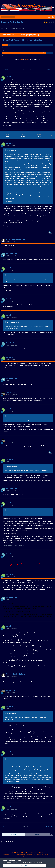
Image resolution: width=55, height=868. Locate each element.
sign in (21, 60)
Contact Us (33, 852)
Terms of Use (27, 862)
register (27, 60)
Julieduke (6, 27)
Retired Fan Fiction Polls (17, 29)
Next (49, 70)
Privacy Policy (24, 852)
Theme (15, 852)
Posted (12, 79)
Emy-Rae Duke (11, 254)
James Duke (11, 393)
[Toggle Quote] (5, 150)
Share (13, 834)
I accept (27, 865)
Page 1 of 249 (27, 70)
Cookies (40, 852)
